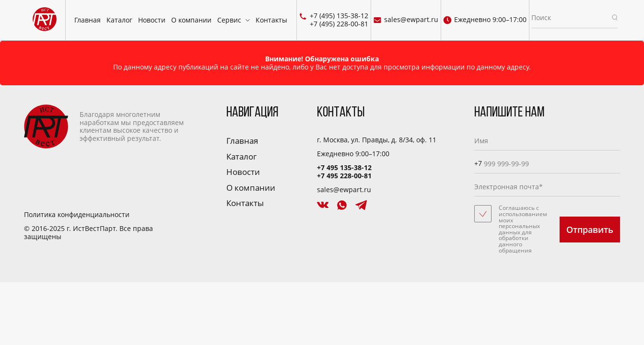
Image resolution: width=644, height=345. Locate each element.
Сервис (229, 20)
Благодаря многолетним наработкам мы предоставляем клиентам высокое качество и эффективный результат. (104, 126)
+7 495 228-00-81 (344, 176)
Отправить (590, 230)
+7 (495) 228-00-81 (339, 24)
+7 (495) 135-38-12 (339, 16)
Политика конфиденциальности (77, 215)
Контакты (271, 20)
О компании (191, 20)
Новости (152, 20)
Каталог (119, 20)
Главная (88, 20)
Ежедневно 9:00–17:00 (485, 20)
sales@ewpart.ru (406, 20)
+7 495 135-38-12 (344, 167)
